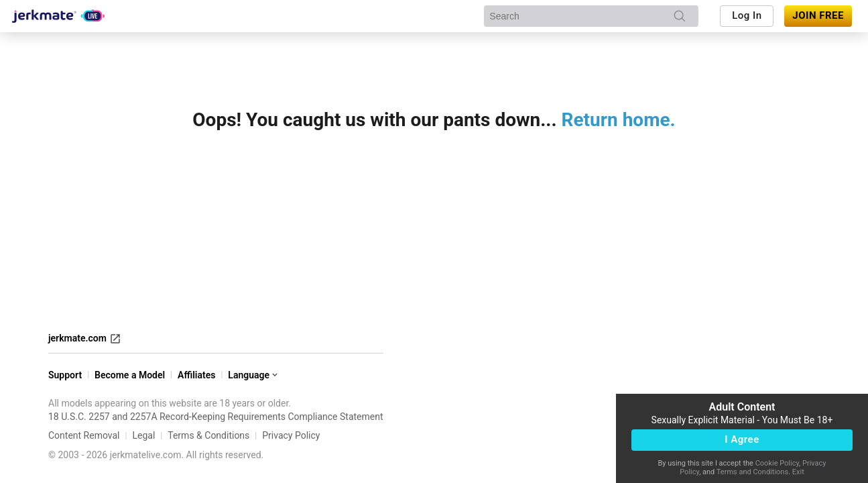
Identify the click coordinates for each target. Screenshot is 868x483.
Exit (798, 472)
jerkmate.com (85, 339)
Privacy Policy (291, 435)
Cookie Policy (777, 463)
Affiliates (196, 375)
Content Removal (84, 435)
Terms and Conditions (752, 472)
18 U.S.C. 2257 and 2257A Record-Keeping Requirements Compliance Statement (216, 417)
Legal (143, 435)
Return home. (619, 120)
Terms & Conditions (208, 435)
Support (65, 375)
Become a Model (130, 375)
